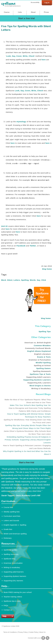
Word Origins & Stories (40, 386)
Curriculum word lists (12, 516)
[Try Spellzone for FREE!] (38, 311)
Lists (20, 12)
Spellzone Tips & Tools (40, 374)
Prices (46, 12)
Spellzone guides (10, 550)
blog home (47, 269)
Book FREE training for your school (18, 592)
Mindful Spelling (43, 363)
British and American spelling (15, 534)
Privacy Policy (23, 632)
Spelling (25, 280)
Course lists (8, 507)
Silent (10, 280)
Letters (17, 280)
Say (39, 280)
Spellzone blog (10, 559)
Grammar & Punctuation (40, 360)
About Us (42, 632)
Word (4, 280)
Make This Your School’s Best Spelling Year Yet (30, 405)
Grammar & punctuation (13, 563)
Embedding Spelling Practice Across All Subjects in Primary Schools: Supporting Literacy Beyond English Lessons (28, 440)
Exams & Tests (44, 357)
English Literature (42, 354)
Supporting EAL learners (13, 581)
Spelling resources (11, 554)
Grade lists (8, 529)
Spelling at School (42, 365)
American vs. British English (38, 343)
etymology (21, 122)
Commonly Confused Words (38, 348)
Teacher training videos (13, 597)
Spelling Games (43, 368)
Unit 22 (4, 226)
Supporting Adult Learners (39, 377)
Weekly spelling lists (12, 512)
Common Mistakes (42, 345)
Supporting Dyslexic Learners (37, 380)
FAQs (6, 605)
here (44, 60)
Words (33, 280)
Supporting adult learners (14, 572)
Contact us (8, 610)
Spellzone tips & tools (12, 601)
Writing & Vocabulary (41, 388)
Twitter (33, 246)
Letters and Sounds (11, 520)
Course (7, 12)
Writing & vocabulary (12, 567)
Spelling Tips (45, 331)
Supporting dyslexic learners (15, 576)
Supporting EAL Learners (39, 383)
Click (44, 280)
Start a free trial (26, 18)
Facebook (21, 246)
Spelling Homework (42, 371)
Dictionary (8, 538)
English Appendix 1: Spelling (15, 525)
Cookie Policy (33, 632)
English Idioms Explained (39, 351)
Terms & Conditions (10, 632)
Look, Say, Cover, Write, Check (20, 56)
